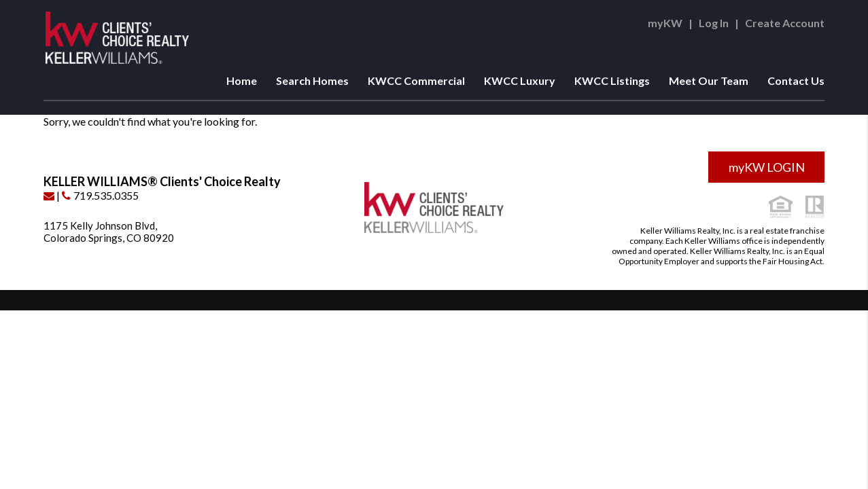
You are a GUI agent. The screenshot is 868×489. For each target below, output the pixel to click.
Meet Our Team (709, 80)
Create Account (785, 23)
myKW (665, 23)
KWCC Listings (612, 80)
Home (242, 80)
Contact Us (796, 80)
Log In (714, 23)
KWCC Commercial (416, 80)
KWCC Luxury (520, 80)
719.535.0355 (100, 195)
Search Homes (312, 80)
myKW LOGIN (767, 167)
